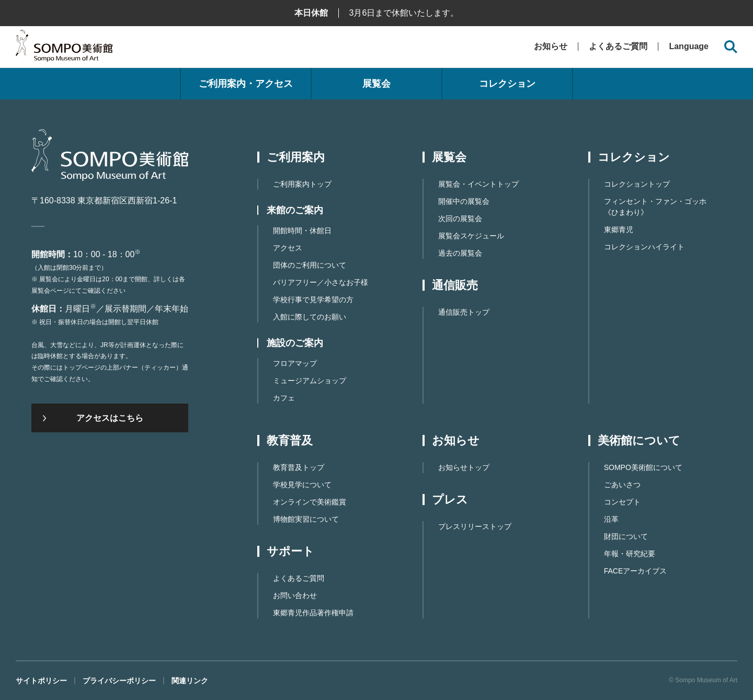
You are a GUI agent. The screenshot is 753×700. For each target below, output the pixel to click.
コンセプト (622, 502)
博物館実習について (306, 519)
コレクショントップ (637, 184)
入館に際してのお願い (310, 317)
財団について (626, 536)
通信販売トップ (464, 312)
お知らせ (551, 46)
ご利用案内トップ (302, 184)
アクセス (288, 248)
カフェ (284, 398)
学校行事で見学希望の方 (313, 300)
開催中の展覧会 (464, 201)
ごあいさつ (622, 485)
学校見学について (302, 485)
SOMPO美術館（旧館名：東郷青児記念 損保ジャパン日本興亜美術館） (64, 48)
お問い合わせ (295, 595)
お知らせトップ (464, 467)
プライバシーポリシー (119, 681)
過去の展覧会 (460, 253)
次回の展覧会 (460, 219)
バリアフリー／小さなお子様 (321, 282)
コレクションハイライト (644, 247)
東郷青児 (619, 229)
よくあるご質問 (618, 46)
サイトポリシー (41, 681)
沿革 (611, 519)
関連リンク (190, 681)
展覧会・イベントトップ (478, 184)
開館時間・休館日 (302, 231)
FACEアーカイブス (636, 571)
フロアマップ (295, 363)
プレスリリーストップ (475, 526)
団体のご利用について (310, 265)
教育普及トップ (299, 467)
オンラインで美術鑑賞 (310, 502)
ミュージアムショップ (310, 381)
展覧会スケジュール (471, 236)
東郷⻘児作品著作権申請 (313, 613)
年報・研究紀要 (630, 554)
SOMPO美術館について (643, 467)
